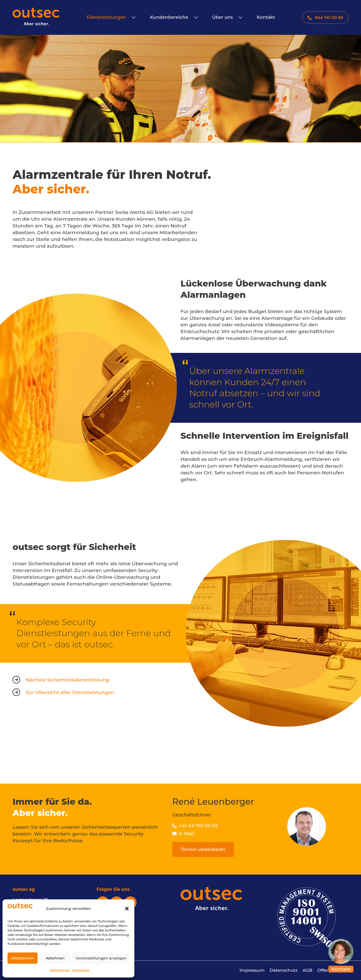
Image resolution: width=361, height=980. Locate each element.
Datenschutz (60, 970)
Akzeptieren (23, 958)
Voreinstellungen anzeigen (101, 958)
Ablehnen (55, 958)
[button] (127, 909)
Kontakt (341, 969)
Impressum (81, 970)
